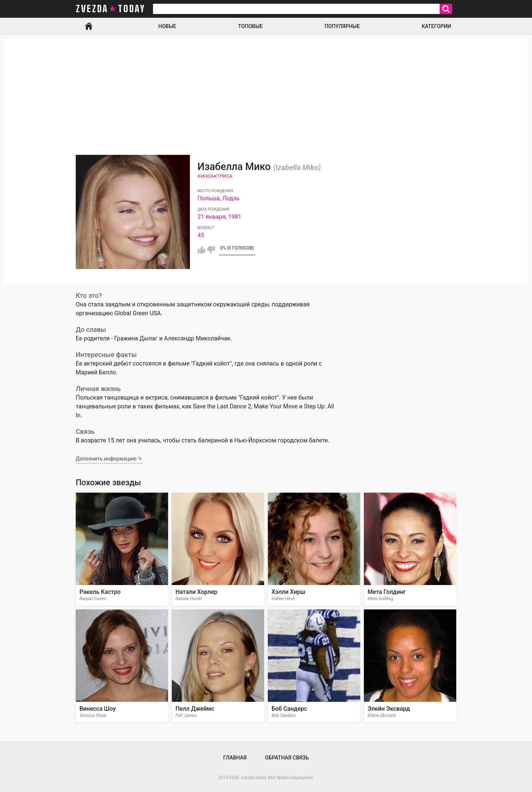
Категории (436, 26)
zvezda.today (253, 778)
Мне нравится (202, 250)
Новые (167, 26)
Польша (209, 198)
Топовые (250, 26)
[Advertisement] (266, 90)
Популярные (342, 26)
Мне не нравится (211, 250)
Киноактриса (215, 176)
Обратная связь (287, 758)
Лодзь (231, 198)
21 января (212, 217)
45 (201, 235)
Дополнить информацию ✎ (109, 459)
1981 (235, 217)
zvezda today (110, 9)
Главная (89, 26)
